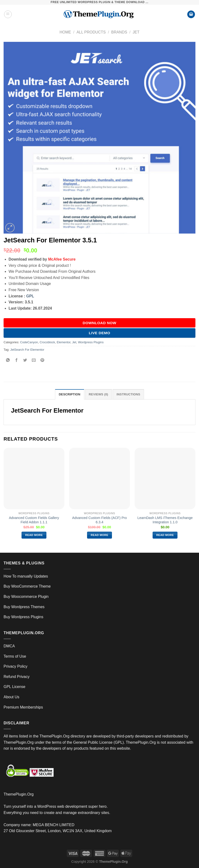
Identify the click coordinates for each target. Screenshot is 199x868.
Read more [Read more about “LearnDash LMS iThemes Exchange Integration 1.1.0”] (165, 535)
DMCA (9, 646)
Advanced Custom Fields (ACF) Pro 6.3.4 (100, 520)
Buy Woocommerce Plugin (26, 597)
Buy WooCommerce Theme (27, 586)
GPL (30, 296)
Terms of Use (15, 656)
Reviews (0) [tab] (98, 394)
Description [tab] (70, 394)
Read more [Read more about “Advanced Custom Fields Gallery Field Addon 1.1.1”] (34, 535)
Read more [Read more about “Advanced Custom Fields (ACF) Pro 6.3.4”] (99, 535)
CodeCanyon (29, 342)
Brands (119, 32)
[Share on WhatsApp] (8, 360)
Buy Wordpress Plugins (23, 617)
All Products (91, 32)
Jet (136, 32)
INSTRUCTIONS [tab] (128, 394)
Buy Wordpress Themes (24, 607)
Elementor (64, 342)
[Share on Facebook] (17, 360)
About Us (11, 697)
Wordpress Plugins (91, 342)
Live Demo (99, 333)
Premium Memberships (23, 707)
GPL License (14, 687)
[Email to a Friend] (34, 360)
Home (65, 32)
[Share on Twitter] (25, 360)
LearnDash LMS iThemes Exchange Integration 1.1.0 (165, 520)
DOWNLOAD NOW (100, 323)
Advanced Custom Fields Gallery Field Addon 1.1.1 (34, 520)
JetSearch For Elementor (27, 350)
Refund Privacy (17, 677)
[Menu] (8, 14)
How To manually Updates (26, 576)
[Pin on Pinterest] (42, 360)
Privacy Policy (16, 666)
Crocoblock (47, 342)
